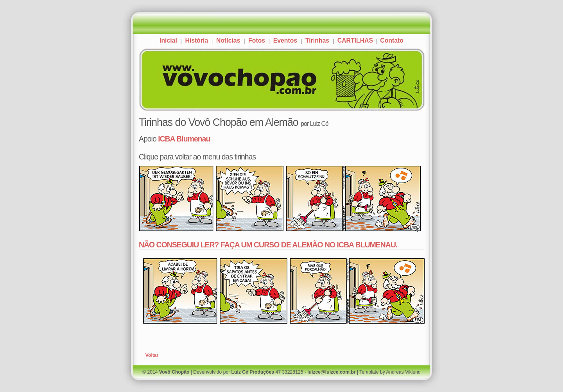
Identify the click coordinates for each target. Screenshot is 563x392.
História (196, 40)
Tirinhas (317, 40)
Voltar (152, 355)
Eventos (285, 40)
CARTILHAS (356, 40)
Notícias (228, 40)
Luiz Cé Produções (253, 372)
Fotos (257, 40)
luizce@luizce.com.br (331, 372)
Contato (392, 40)
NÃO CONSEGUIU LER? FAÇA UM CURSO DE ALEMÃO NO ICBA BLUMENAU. (268, 245)
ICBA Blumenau (184, 139)
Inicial (168, 40)
